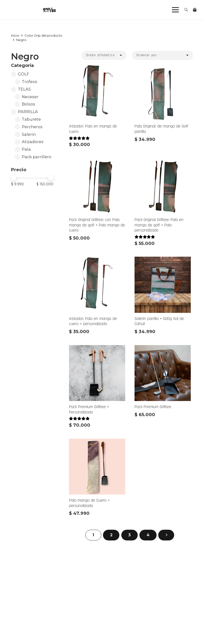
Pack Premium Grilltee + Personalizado (89, 409)
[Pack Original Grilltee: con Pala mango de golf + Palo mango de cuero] (97, 161)
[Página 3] (129, 535)
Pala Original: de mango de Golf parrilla (161, 129)
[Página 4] (148, 535)
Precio (19, 170)
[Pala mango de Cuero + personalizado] (97, 442)
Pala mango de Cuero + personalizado (89, 503)
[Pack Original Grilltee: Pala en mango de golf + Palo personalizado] (162, 161)
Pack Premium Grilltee (153, 407)
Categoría (22, 65)
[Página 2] (111, 535)
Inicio (15, 35)
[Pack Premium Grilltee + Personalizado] (97, 348)
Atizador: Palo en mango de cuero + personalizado (93, 321)
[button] (186, 10)
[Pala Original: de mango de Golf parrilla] (162, 68)
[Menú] (176, 10)
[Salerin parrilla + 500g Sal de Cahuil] (162, 260)
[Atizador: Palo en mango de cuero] (97, 68)
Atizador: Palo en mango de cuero (93, 129)
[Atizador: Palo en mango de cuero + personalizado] (97, 260)
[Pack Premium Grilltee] (162, 348)
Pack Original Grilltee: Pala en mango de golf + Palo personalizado (159, 225)
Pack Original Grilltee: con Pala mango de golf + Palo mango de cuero (97, 225)
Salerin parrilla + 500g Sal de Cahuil (159, 321)
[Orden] (104, 55)
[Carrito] (195, 10)
